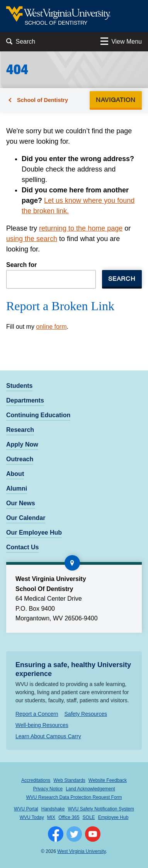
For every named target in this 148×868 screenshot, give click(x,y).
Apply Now (22, 444)
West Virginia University (81, 851)
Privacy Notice (48, 789)
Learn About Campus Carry (48, 736)
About (15, 474)
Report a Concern (37, 714)
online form (51, 327)
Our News (21, 503)
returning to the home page (81, 228)
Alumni (17, 488)
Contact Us (22, 547)
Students (19, 386)
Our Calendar (26, 518)
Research (20, 430)
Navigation (118, 99)
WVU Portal (26, 809)
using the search (32, 239)
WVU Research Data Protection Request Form (74, 797)
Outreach (20, 459)
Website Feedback (108, 780)
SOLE (89, 817)
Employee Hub (113, 817)
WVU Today (32, 817)
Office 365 (69, 817)
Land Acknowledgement (90, 789)
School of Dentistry (43, 100)
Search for (21, 265)
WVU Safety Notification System (101, 809)
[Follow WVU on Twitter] (74, 834)
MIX (51, 817)
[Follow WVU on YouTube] (93, 834)
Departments (25, 400)
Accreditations (36, 780)
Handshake (53, 809)
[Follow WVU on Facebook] (56, 834)
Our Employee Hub (34, 533)
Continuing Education (38, 415)
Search (122, 278)
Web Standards (69, 780)
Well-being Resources (42, 725)
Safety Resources (86, 714)
